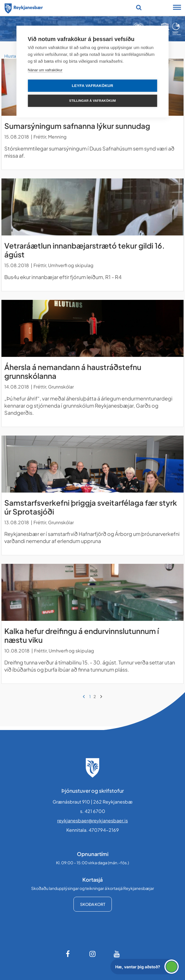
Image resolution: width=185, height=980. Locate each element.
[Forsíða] (24, 7)
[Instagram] (93, 954)
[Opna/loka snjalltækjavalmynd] (177, 8)
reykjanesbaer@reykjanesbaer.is (92, 821)
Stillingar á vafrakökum (92, 101)
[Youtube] (117, 954)
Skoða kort (93, 904)
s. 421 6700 (93, 811)
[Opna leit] (139, 7)
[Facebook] (68, 954)
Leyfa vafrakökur (92, 86)
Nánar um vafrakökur (45, 70)
